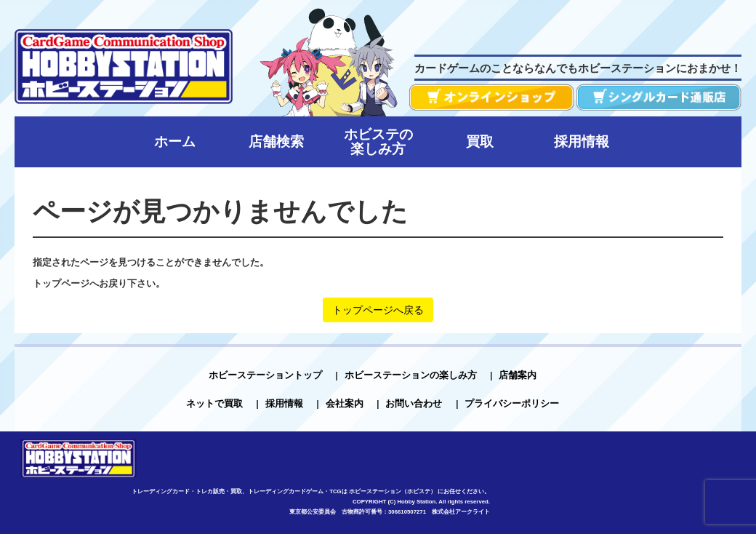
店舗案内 (518, 375)
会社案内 (345, 403)
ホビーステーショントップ (265, 375)
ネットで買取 (214, 403)
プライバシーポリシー (512, 403)
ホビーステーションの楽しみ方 (411, 375)
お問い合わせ (414, 403)
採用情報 (284, 403)
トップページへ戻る (378, 310)
